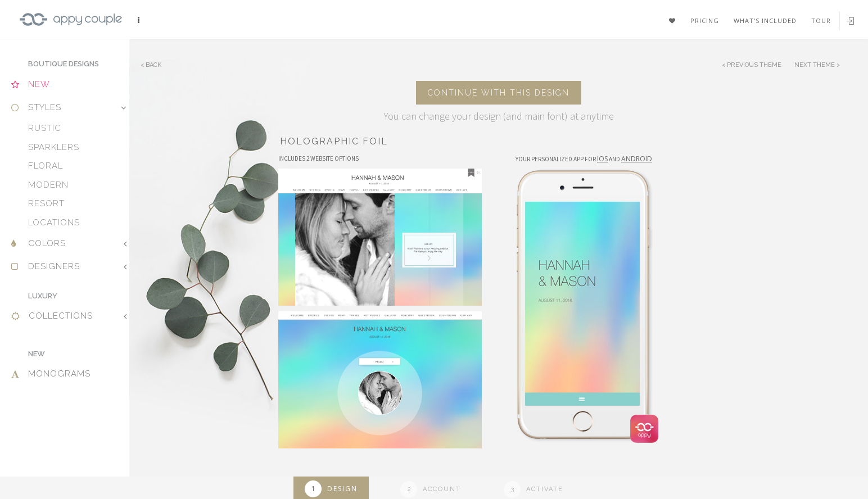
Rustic (45, 128)
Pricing (705, 21)
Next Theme (815, 65)
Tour (821, 21)
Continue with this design (499, 93)
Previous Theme (754, 65)
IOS (602, 159)
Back (153, 65)
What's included (765, 21)
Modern (48, 185)
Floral (46, 166)
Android (637, 159)
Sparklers (54, 147)
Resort (46, 203)
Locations (54, 223)
